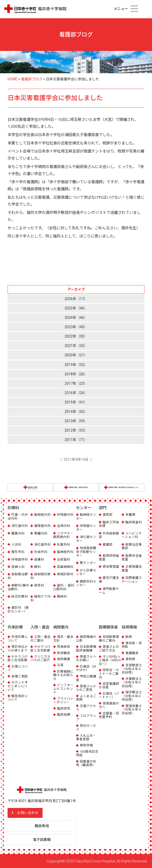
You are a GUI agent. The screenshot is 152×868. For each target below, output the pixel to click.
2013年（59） (76, 421)
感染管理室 (111, 567)
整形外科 (18, 552)
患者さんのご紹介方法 (109, 648)
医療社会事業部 (132, 546)
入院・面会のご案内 (41, 638)
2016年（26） (76, 393)
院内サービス (86, 727)
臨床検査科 (134, 522)
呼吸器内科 (65, 515)
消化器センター (86, 539)
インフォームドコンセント (63, 688)
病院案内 (61, 627)
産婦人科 (18, 567)
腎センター (88, 563)
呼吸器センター (86, 528)
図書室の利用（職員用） (86, 763)
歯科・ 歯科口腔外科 (64, 587)
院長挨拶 (64, 646)
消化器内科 (20, 526)
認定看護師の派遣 (109, 685)
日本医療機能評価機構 (86, 648)
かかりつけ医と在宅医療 (18, 658)
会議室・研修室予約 (109, 715)
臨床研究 (64, 708)
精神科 (62, 596)
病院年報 (86, 745)
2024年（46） (76, 318)
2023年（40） (76, 327)
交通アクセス (86, 707)
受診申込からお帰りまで (18, 648)
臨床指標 (64, 714)
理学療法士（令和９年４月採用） (132, 696)
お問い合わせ (28, 812)
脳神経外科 (65, 552)
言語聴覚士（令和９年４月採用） (132, 669)
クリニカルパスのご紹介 (41, 658)
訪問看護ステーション (132, 579)
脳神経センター (86, 516)
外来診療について (18, 638)
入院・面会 (40, 627)
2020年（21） (76, 355)
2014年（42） (76, 412)
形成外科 (41, 552)
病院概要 (64, 659)
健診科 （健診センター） (18, 609)
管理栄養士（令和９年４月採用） (132, 709)
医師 (129, 636)
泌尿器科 (64, 559)
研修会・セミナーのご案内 (109, 673)
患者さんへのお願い (86, 658)
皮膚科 (39, 559)
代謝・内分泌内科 (18, 516)
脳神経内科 (42, 515)
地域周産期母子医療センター (86, 552)
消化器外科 (42, 544)
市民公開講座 (86, 678)
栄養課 (130, 515)
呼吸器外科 (20, 559)
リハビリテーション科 (132, 535)
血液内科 (64, 526)
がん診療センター (86, 572)
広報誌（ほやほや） (86, 668)
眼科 (37, 567)
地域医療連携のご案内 (109, 638)
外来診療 (15, 627)
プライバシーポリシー (63, 700)
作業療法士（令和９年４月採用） (132, 682)
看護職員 (132, 653)
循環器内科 (42, 526)
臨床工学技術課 (109, 524)
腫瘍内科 (18, 533)
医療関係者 (108, 627)
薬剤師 (130, 659)
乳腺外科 (64, 544)
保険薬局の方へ (109, 705)
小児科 (16, 544)
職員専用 (42, 825)
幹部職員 (64, 653)
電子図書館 (42, 839)
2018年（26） (76, 374)
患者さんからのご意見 (86, 688)
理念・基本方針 (63, 638)
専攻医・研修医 (132, 645)
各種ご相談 (20, 676)
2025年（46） (76, 308)
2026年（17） (76, 299)
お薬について (18, 668)
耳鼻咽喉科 (65, 567)
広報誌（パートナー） (109, 695)
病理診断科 (65, 574)
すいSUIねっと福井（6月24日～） (110, 660)
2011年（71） (76, 440)
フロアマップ (86, 717)
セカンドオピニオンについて (18, 686)
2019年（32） (76, 365)
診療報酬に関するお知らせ (63, 675)
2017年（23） (76, 383)
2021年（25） (76, 346)
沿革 (60, 665)
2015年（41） (76, 402)
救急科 (39, 585)
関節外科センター (86, 583)
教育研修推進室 (109, 557)
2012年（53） (76, 430)
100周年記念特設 (87, 753)
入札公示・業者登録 (86, 737)
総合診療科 (20, 596)
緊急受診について (18, 698)
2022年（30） (76, 336)
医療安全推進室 (132, 557)
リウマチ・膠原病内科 (63, 535)
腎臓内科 (41, 533)
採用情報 (129, 627)
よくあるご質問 (86, 698)
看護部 (108, 544)
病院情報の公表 (86, 638)
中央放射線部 (109, 535)
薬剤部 (108, 515)
